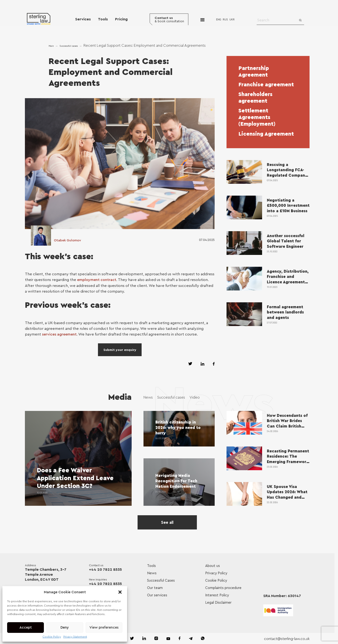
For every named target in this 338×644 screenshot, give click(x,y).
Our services (157, 595)
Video (196, 397)
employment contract (97, 280)
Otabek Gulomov (67, 241)
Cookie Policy (52, 637)
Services (83, 19)
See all (167, 522)
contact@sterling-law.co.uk (287, 638)
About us (213, 565)
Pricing (121, 19)
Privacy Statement (75, 637)
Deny (65, 628)
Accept (26, 628)
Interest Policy (217, 595)
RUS (226, 20)
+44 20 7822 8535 (106, 569)
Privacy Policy (216, 573)
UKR (232, 20)
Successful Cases (161, 580)
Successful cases (69, 46)
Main (51, 46)
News (148, 397)
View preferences (104, 628)
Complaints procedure (223, 587)
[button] (120, 592)
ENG (219, 20)
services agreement (59, 334)
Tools (103, 19)
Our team (155, 587)
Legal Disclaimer (218, 602)
